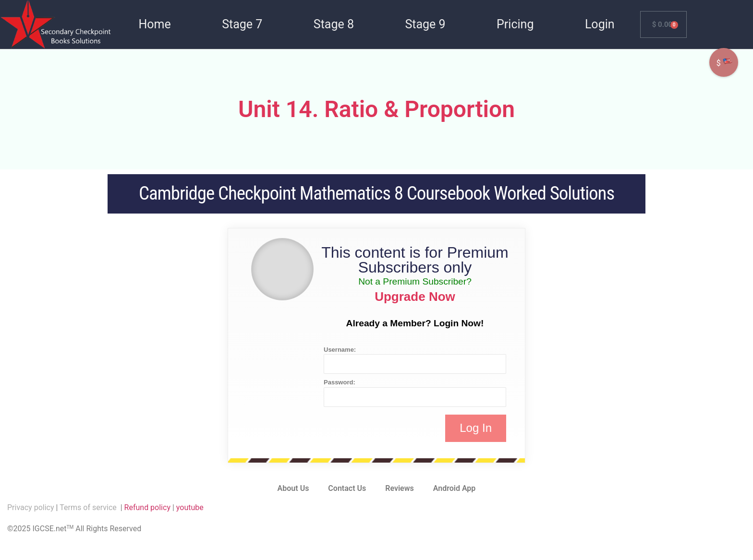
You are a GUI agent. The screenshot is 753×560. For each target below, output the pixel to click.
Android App (455, 488)
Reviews (400, 488)
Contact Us (347, 488)
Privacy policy (31, 507)
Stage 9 (425, 24)
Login (600, 24)
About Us (293, 488)
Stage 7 (242, 24)
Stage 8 (334, 24)
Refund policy (147, 507)
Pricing (515, 24)
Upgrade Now (415, 297)
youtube (190, 507)
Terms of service (89, 507)
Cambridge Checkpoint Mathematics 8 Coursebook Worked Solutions (376, 193)
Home (154, 24)
